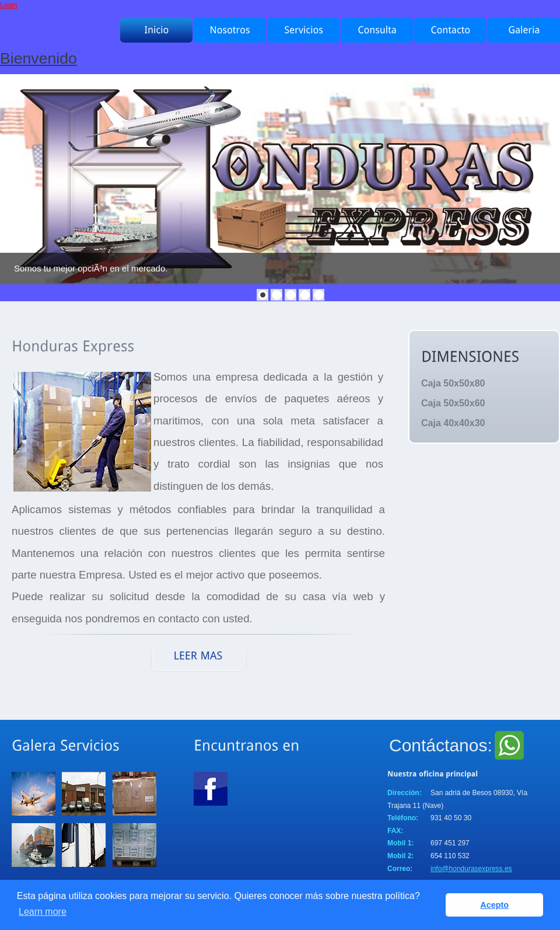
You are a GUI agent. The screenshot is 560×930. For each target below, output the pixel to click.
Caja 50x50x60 (453, 403)
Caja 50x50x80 (453, 383)
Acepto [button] (494, 905)
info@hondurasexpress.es (471, 869)
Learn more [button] (43, 912)
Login (8, 5)
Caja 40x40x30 (453, 423)
